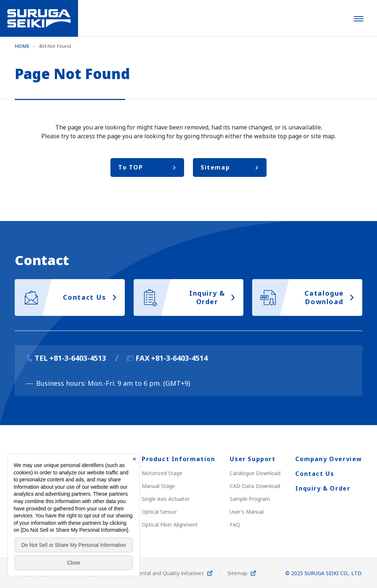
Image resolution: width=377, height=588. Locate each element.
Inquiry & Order (323, 488)
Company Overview (329, 459)
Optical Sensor (159, 512)
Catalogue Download (255, 473)
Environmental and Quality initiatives (160, 573)
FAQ (235, 525)
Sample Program (250, 499)
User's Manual (247, 512)
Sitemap (237, 573)
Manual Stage (158, 486)
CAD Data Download (255, 486)
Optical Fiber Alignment (170, 525)
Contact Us (315, 474)
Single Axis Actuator (166, 499)
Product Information (178, 459)
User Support (253, 459)
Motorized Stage (162, 473)
